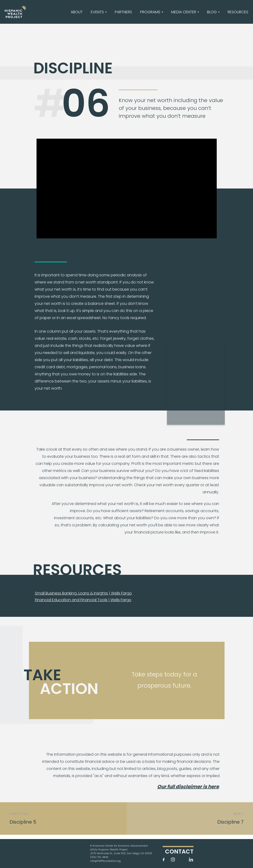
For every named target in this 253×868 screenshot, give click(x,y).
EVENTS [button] (97, 12)
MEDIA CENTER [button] (184, 12)
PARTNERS (123, 12)
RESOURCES (238, 12)
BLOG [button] (212, 12)
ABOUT (77, 12)
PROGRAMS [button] (150, 12)
